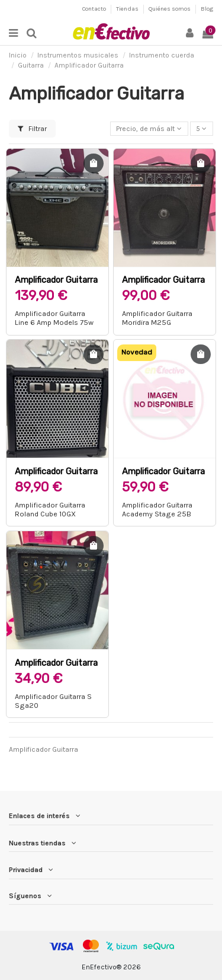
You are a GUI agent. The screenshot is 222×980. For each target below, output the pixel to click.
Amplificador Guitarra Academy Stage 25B (163, 476)
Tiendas (128, 9)
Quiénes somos (170, 9)
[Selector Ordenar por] (149, 129)
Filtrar (32, 129)
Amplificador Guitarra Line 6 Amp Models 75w (54, 318)
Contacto (95, 9)
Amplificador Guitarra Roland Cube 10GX (56, 476)
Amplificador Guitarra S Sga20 (56, 668)
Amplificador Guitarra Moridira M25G (163, 285)
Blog (207, 9)
